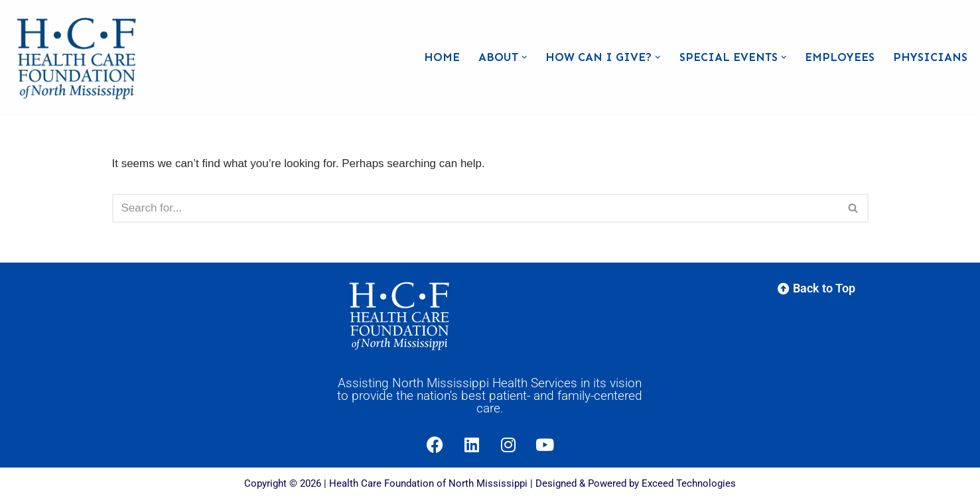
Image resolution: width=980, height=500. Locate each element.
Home (442, 57)
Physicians (930, 57)
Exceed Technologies (689, 483)
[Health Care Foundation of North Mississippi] (80, 57)
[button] (525, 57)
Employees (840, 57)
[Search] (475, 208)
